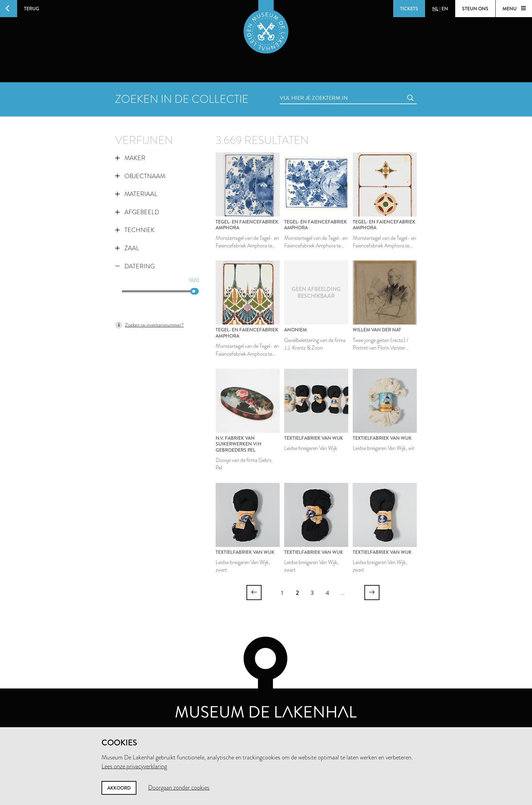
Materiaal (136, 194)
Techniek (135, 230)
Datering (135, 266)
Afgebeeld (137, 212)
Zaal (127, 248)
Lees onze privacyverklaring (134, 766)
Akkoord (119, 788)
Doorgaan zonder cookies (179, 788)
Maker (130, 158)
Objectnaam (140, 176)
